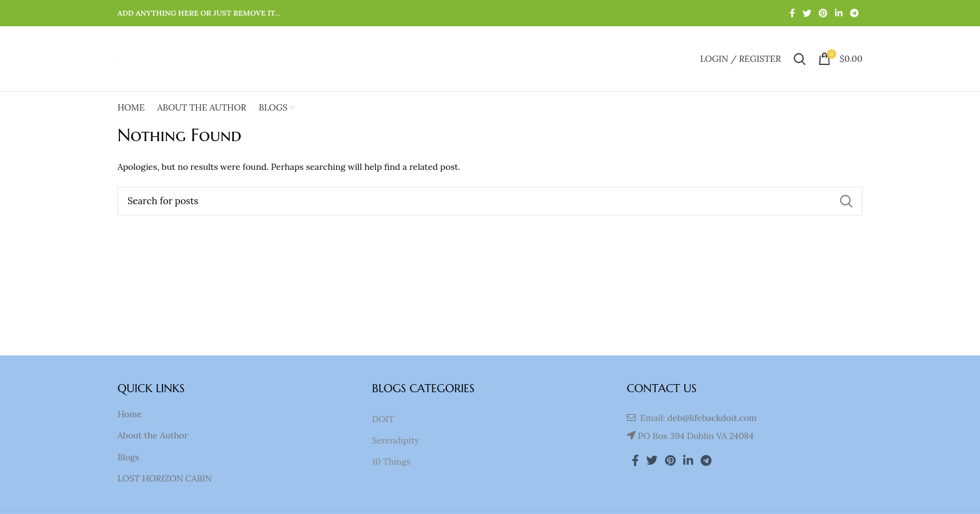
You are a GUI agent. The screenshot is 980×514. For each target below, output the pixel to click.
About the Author (153, 435)
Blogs (128, 457)
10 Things (391, 462)
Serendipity (395, 440)
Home (130, 414)
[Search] (490, 201)
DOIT (383, 419)
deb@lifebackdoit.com (712, 418)
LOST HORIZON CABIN (165, 478)
